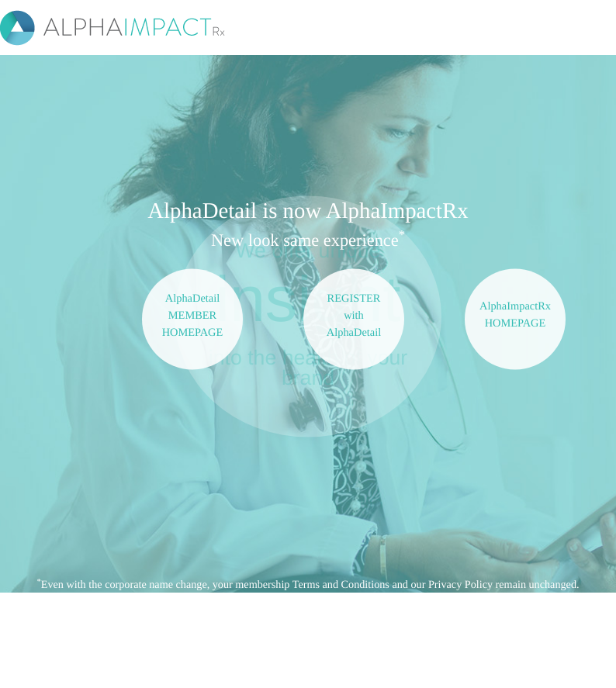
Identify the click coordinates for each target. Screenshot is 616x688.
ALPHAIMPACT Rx (116, 28)
